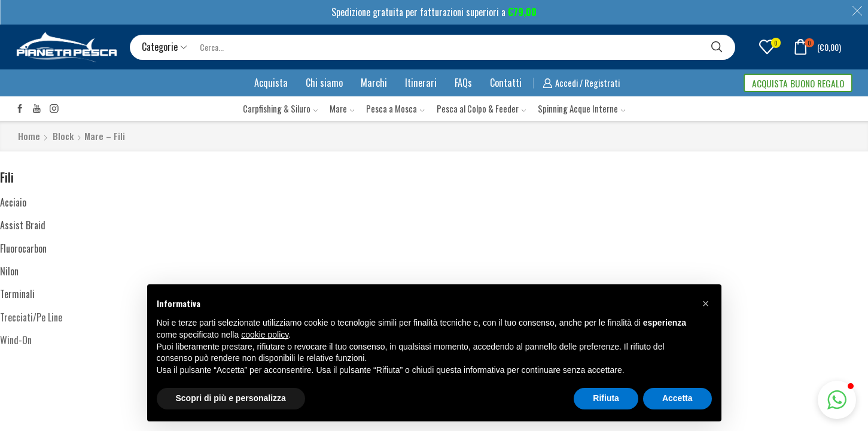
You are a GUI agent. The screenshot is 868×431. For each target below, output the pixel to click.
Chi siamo (324, 83)
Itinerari (421, 83)
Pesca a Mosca (395, 108)
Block (63, 136)
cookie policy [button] (265, 335)
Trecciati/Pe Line (31, 317)
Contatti (506, 83)
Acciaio (13, 202)
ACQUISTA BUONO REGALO (798, 83)
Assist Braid (23, 225)
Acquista (271, 83)
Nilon (9, 271)
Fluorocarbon (23, 248)
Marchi (374, 83)
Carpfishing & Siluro (280, 108)
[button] (837, 400)
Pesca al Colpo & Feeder (481, 108)
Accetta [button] (677, 398)
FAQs (463, 83)
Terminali (17, 294)
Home (29, 136)
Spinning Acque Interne (581, 108)
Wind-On (16, 340)
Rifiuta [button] (606, 398)
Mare (342, 108)
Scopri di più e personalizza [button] (231, 398)
